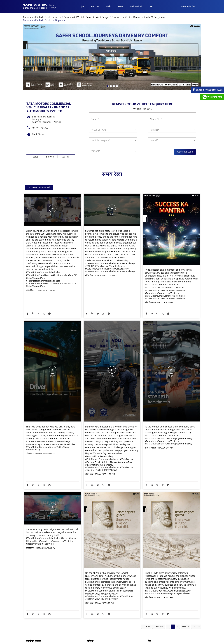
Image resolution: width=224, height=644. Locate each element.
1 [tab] (107, 86)
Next (184, 626)
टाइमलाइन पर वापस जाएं (39, 187)
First (148, 626)
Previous (160, 626)
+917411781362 (40, 128)
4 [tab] (117, 86)
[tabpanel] (112, 57)
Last (194, 626)
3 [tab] (114, 86)
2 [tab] (110, 86)
